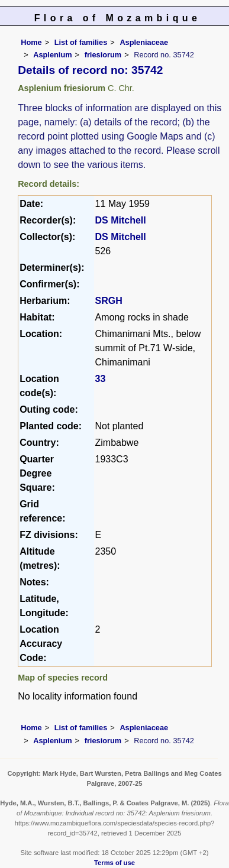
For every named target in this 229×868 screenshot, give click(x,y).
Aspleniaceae (144, 42)
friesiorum (103, 55)
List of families (81, 42)
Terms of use (114, 863)
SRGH (109, 301)
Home (31, 42)
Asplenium (52, 55)
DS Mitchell (121, 220)
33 (101, 379)
